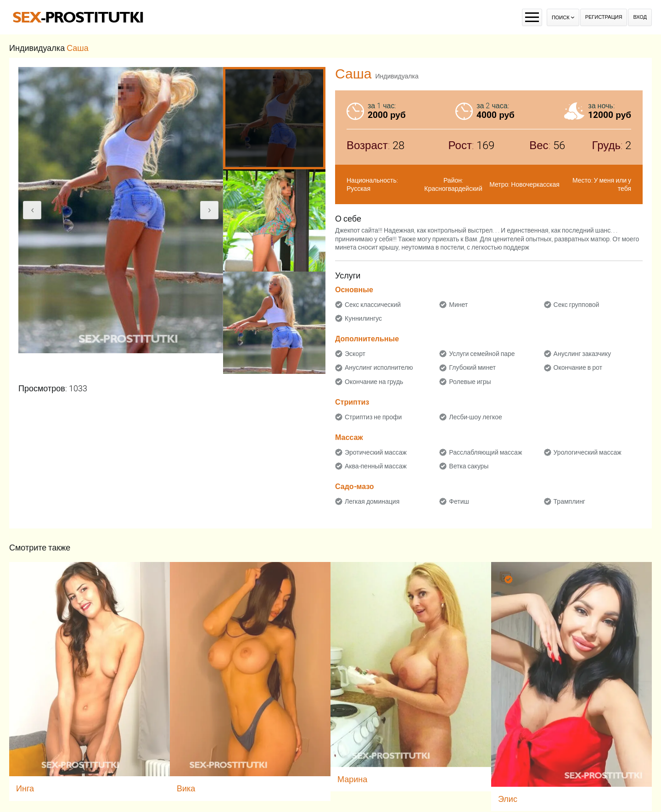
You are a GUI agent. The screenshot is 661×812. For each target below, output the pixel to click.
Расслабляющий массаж (485, 452)
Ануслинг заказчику (582, 354)
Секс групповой (577, 305)
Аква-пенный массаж (376, 466)
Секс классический (373, 305)
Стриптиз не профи (373, 417)
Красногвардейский (453, 189)
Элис (508, 799)
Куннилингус (363, 318)
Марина (352, 779)
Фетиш (459, 501)
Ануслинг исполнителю (379, 367)
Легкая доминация (372, 501)
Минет (458, 305)
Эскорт (355, 354)
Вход (640, 17)
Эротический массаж (376, 452)
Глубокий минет (472, 367)
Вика (186, 788)
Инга (25, 788)
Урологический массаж (588, 452)
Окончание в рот (578, 367)
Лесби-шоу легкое (476, 417)
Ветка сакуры (469, 466)
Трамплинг (569, 501)
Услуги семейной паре (482, 354)
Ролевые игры (470, 382)
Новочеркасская (535, 184)
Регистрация (604, 17)
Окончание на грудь (374, 382)
